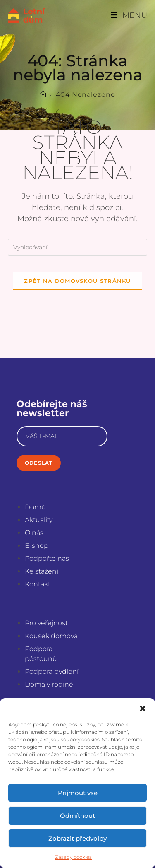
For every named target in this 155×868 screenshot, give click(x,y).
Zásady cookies (73, 857)
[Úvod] (43, 95)
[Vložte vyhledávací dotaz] (78, 247)
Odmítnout (77, 816)
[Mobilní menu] (129, 15)
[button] (143, 709)
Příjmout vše (78, 793)
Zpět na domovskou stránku (77, 281)
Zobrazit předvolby (77, 838)
